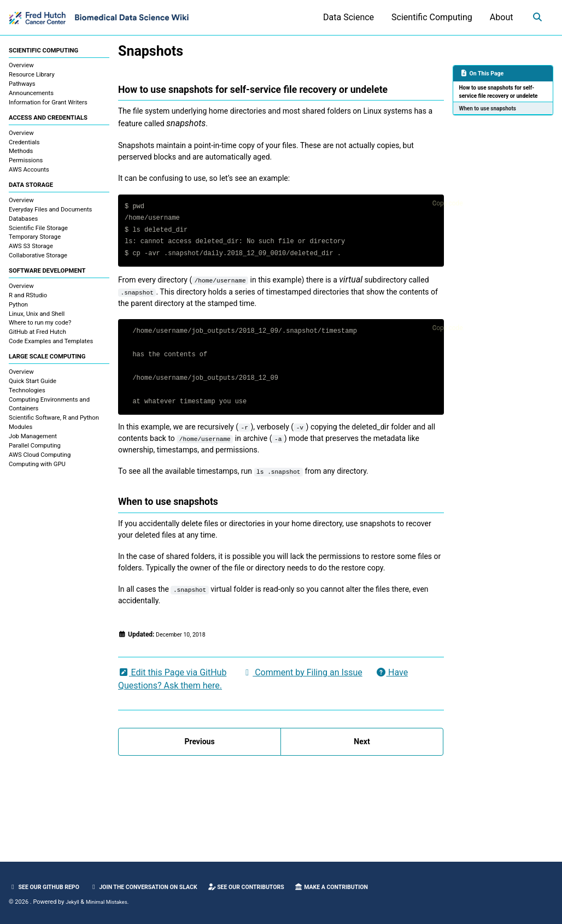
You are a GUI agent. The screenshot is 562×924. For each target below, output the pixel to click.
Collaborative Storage (38, 260)
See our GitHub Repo (48, 887)
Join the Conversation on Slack (159, 887)
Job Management (33, 445)
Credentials (24, 145)
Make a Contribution (369, 887)
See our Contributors (274, 887)
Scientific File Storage (38, 233)
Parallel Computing (35, 453)
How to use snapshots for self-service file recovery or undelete (501, 97)
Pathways (22, 86)
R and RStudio (28, 301)
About (498, 17)
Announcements (31, 95)
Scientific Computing (429, 17)
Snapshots (151, 51)
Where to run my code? (40, 329)
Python (18, 311)
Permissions (26, 164)
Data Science (345, 17)
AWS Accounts (29, 173)
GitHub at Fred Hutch (37, 339)
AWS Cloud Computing (40, 463)
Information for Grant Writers (48, 104)
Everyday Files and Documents (50, 214)
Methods (21, 154)
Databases (23, 223)
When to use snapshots (491, 120)
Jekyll (73, 902)
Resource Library (32, 76)
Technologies (27, 398)
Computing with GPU (37, 472)
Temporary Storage (35, 242)
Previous (199, 819)
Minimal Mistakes (112, 902)
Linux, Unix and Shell (37, 320)
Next (362, 819)
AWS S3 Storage (31, 251)
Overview (21, 67)
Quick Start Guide (33, 389)
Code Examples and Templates (51, 348)
